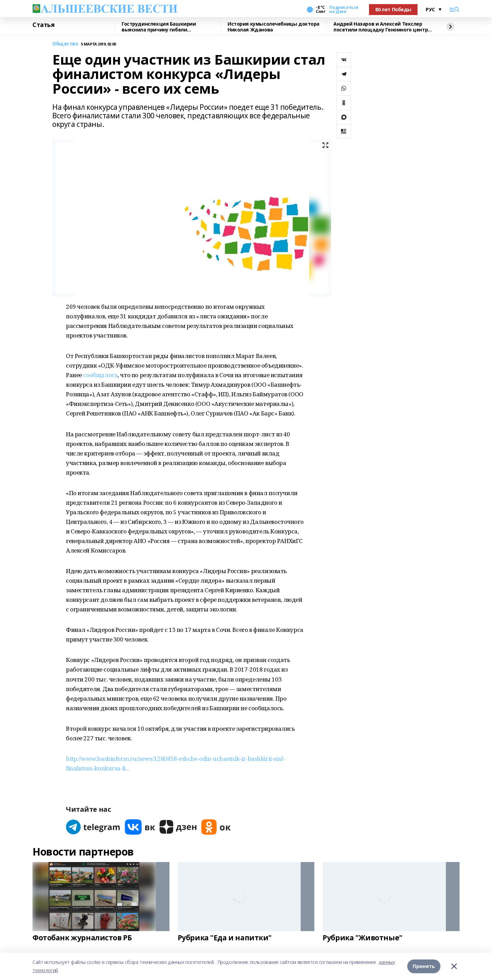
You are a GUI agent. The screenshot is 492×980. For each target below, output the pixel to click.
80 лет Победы (393, 9)
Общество (65, 44)
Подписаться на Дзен (344, 10)
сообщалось (100, 375)
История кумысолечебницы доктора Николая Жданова (274, 27)
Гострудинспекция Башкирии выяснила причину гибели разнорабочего (159, 27)
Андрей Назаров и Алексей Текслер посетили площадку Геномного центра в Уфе (382, 27)
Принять (424, 966)
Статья (43, 25)
